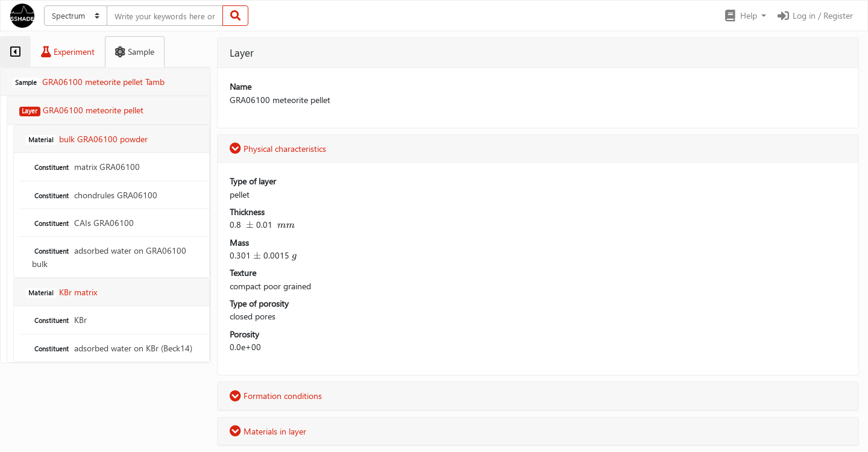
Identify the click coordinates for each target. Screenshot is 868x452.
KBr (59, 320)
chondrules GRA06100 (95, 195)
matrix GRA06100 (86, 167)
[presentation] (250, 224)
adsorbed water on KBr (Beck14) (112, 348)
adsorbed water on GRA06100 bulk (109, 257)
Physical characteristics (278, 149)
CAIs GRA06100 (83, 223)
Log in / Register (814, 15)
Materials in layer (268, 431)
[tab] (15, 52)
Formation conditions (276, 396)
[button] (745, 16)
